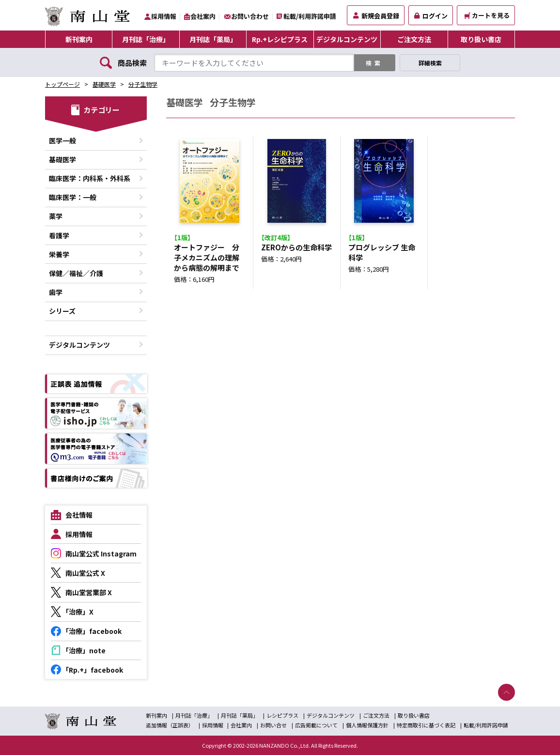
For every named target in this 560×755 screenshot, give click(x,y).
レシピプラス (282, 715)
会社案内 (203, 16)
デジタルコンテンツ (347, 39)
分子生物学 (143, 84)
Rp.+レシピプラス (280, 39)
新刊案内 (79, 39)
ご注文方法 (414, 39)
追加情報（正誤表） (170, 725)
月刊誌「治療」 (146, 39)
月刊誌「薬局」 (213, 39)
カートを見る (487, 15)
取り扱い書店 (481, 39)
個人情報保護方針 (367, 725)
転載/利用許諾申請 (310, 16)
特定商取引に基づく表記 (426, 725)
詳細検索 (430, 63)
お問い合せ (273, 725)
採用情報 (164, 16)
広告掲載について (316, 725)
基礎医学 (104, 84)
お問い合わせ (250, 16)
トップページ (62, 84)
